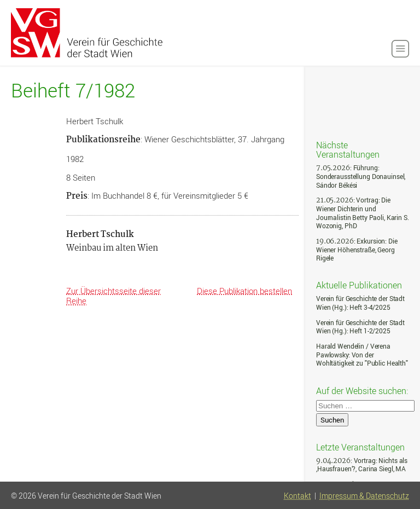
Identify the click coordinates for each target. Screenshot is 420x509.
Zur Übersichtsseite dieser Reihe (113, 296)
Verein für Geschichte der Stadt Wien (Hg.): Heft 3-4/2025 (360, 303)
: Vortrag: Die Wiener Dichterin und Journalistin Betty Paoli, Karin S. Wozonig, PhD (363, 213)
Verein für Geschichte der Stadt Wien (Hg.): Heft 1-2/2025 (360, 327)
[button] (400, 49)
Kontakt (297, 496)
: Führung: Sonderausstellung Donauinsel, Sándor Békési (361, 176)
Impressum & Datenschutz (364, 496)
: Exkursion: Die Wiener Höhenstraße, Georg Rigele (357, 250)
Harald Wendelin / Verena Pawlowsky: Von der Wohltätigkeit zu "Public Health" (362, 355)
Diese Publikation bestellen (244, 291)
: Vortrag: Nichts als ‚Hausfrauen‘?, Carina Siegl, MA (362, 465)
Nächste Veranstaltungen (348, 149)
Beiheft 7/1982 (73, 91)
